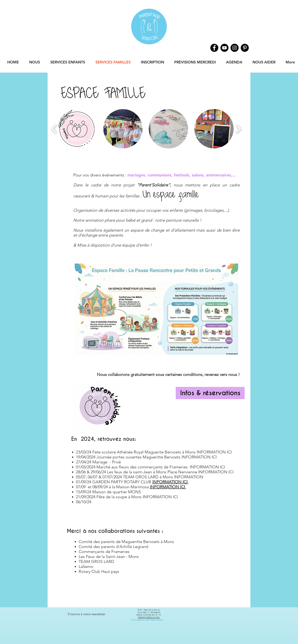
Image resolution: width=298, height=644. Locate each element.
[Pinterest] (245, 48)
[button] (77, 129)
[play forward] (238, 129)
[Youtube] (224, 48)
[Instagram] (235, 48)
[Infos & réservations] (210, 393)
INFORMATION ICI (168, 487)
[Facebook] (214, 48)
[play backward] (54, 129)
